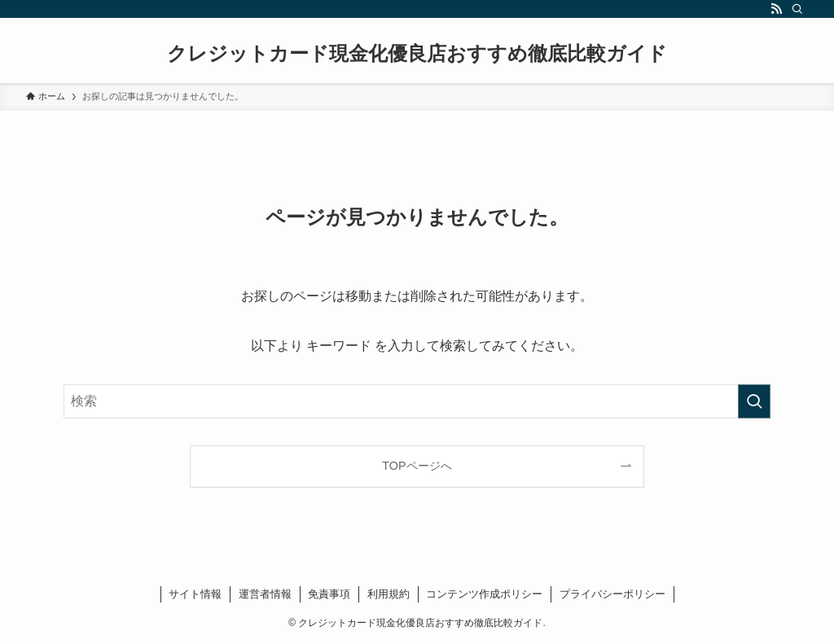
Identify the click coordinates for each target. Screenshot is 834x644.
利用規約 (388, 594)
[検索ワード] (417, 401)
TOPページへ (417, 466)
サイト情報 (195, 594)
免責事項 (329, 594)
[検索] (797, 9)
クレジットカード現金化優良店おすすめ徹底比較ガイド (417, 54)
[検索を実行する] (754, 401)
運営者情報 (265, 594)
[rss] (776, 9)
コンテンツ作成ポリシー (484, 594)
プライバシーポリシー (612, 594)
